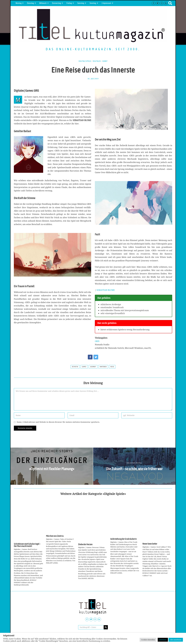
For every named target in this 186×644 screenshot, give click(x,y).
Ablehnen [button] (163, 640)
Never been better (150, 544)
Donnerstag (57, 3)
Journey (93, 367)
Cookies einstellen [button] (148, 640)
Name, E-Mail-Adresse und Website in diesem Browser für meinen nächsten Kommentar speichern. (58, 422)
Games (84, 367)
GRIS (97, 341)
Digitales (97, 61)
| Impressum (106, 3)
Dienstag (30, 3)
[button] (106, 627)
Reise (112, 367)
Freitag (69, 3)
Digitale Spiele (85, 61)
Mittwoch (43, 3)
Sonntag (93, 3)
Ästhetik (75, 367)
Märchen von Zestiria (55, 536)
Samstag (81, 3)
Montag (19, 3)
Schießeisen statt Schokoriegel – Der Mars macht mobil (27, 545)
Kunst (105, 61)
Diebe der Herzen (85, 544)
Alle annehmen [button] (176, 640)
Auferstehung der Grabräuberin (123, 539)
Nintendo (103, 367)
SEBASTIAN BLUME (106, 290)
